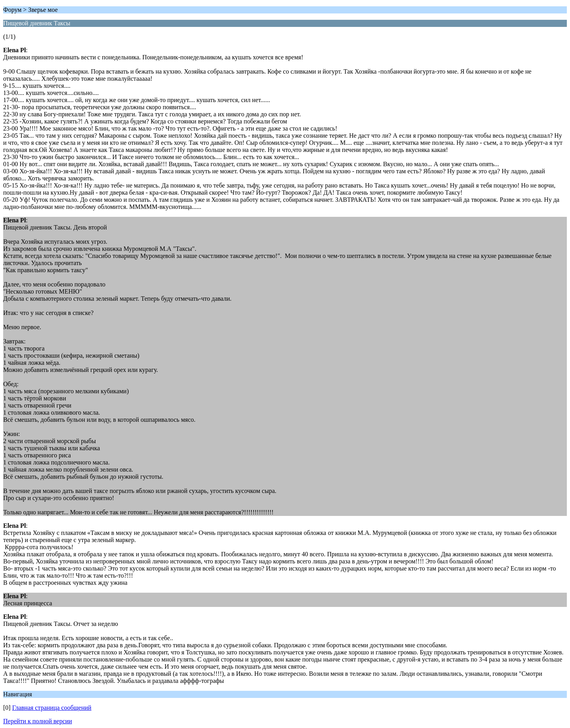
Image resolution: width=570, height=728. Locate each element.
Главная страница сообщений (52, 708)
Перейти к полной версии (38, 721)
